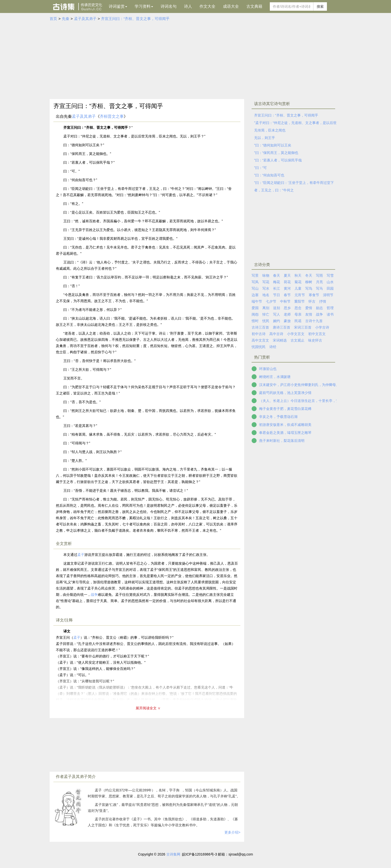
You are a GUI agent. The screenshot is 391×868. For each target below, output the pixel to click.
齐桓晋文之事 (112, 116)
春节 (287, 295)
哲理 (330, 308)
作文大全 (207, 6)
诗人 (188, 6)
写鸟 (309, 288)
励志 (319, 308)
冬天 (309, 275)
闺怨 (255, 314)
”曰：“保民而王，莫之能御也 (276, 153)
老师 (287, 314)
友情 (309, 314)
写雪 (330, 275)
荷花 (287, 282)
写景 (255, 275)
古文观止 (297, 340)
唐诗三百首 (282, 327)
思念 (298, 308)
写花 (266, 282)
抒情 (323, 301)
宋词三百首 (303, 327)
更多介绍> (232, 832)
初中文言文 (317, 334)
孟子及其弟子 (85, 19)
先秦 (66, 19)
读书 (330, 314)
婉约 (277, 321)
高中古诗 (276, 334)
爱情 (309, 308)
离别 (266, 308)
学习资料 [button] (144, 6)
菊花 (298, 282)
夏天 (287, 275)
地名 (266, 295)
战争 (94, 595)
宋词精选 (280, 340)
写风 (255, 282)
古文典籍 (254, 6)
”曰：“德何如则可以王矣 (273, 145)
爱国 (255, 308)
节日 (277, 295)
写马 (319, 288)
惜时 (255, 321)
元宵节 (300, 295)
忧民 (266, 321)
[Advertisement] (195, 59)
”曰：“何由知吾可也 (269, 175)
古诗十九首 (314, 321)
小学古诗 (322, 327)
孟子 (81, 555)
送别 (277, 308)
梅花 (277, 282)
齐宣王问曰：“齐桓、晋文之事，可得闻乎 (135, 19)
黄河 (287, 288)
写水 (266, 288)
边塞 (255, 295)
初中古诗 (259, 334)
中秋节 (285, 301)
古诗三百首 (260, 327)
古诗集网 (173, 854)
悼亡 (266, 314)
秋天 (298, 275)
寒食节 (314, 295)
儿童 (298, 288)
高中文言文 (260, 340)
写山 (255, 288)
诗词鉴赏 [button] (118, 6)
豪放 (287, 321)
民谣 (298, 321)
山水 (330, 282)
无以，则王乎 (265, 138)
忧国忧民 (259, 347)
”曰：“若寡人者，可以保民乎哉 (278, 160)
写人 (277, 314)
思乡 (287, 308)
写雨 (319, 275)
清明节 (328, 295)
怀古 (312, 301)
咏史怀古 (315, 340)
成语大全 (231, 6)
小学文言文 (296, 334)
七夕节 (271, 301)
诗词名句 (169, 6)
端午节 (257, 301)
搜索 (320, 6)
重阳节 (299, 301)
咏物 (266, 275)
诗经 (273, 347)
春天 (277, 275)
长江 (277, 288)
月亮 (319, 282)
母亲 (298, 314)
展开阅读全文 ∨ (148, 708)
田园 (330, 288)
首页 (53, 19)
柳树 (309, 282)
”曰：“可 (260, 168)
